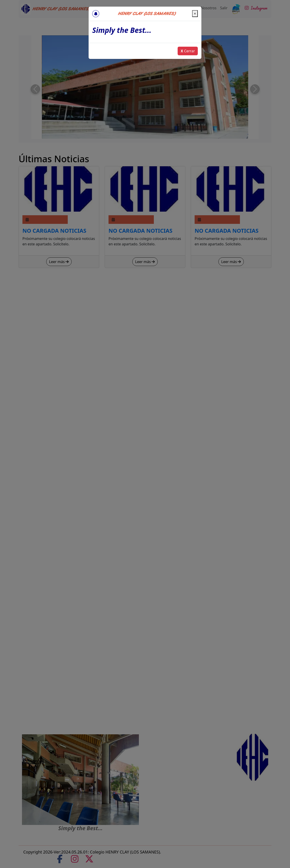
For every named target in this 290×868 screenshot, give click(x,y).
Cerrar (188, 51)
